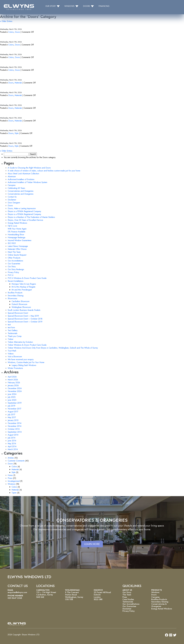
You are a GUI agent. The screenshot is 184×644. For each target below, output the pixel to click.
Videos (11, 354)
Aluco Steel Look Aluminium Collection (23, 174)
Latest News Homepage (18, 246)
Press (10, 478)
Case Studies (128, 599)
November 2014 (15, 426)
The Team (127, 595)
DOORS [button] (86, 6)
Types (14, 493)
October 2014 (14, 429)
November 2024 (15, 391)
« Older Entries (6, 21)
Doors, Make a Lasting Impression (22, 208)
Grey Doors (8, 25)
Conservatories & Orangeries (159, 605)
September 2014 (15, 432)
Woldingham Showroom (21, 307)
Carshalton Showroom (21, 301)
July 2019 (11, 406)
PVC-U (11, 275)
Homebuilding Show (16, 235)
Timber (11, 339)
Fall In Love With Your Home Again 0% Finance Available (17, 229)
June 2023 (12, 400)
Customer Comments (16, 461)
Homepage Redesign (17, 237)
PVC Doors (8, 75)
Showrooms (12, 298)
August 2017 (13, 412)
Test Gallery (13, 330)
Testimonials (13, 333)
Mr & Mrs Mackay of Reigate (23, 287)
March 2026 (13, 380)
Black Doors (9, 63)
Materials (18, 83)
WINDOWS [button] (69, 6)
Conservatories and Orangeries (21, 191)
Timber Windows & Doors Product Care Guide (27, 345)
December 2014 (15, 423)
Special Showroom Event (18, 313)
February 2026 (14, 383)
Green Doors (9, 37)
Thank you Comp (15, 336)
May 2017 (12, 417)
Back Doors (8, 139)
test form (11, 328)
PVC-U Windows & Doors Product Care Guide (27, 278)
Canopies (12, 185)
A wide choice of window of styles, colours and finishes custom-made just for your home (44, 171)
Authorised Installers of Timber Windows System (27, 182)
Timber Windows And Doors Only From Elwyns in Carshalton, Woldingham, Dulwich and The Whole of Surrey (53, 348)
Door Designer (14, 203)
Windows (12, 484)
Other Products (14, 258)
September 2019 (15, 403)
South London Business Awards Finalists (24, 310)
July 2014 (11, 438)
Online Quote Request (17, 255)
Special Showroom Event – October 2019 (25, 322)
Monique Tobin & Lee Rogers (24, 284)
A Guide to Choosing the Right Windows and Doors (29, 168)
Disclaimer (12, 200)
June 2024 (12, 394)
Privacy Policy (13, 272)
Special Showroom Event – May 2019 (23, 316)
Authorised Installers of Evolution (21, 179)
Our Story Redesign (16, 269)
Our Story (12, 267)
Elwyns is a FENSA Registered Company (24, 211)
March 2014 (13, 449)
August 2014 (13, 435)
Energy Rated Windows (17, 223)
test (9, 325)
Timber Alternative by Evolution (20, 342)
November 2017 (14, 409)
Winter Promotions (15, 368)
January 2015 (13, 420)
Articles (11, 458)
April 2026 (12, 377)
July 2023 (12, 397)
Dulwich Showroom (19, 304)
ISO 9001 (12, 243)
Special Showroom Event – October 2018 (25, 319)
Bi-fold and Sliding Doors (18, 126)
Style (17, 133)
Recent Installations (16, 281)
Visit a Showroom (15, 357)
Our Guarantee (14, 264)
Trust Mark (12, 351)
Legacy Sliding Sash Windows (24, 365)
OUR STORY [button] (51, 6)
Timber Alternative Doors (18, 88)
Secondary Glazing (16, 296)
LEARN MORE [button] (92, 544)
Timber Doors (10, 113)
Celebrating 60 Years (16, 188)
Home (10, 475)
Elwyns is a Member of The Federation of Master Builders (31, 217)
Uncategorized (14, 481)
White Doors (9, 50)
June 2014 (12, 441)
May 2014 (12, 444)
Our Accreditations (15, 261)
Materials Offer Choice (17, 249)
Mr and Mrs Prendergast (22, 290)
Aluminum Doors (12, 101)
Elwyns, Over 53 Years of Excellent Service (25, 220)
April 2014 (12, 446)
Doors (17, 32)
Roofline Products (15, 293)
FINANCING (104, 6)
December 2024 (15, 388)
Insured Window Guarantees (20, 240)
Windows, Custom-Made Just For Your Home (26, 362)
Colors (11, 32)
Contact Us (12, 197)
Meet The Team (14, 252)
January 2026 (13, 385)
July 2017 (11, 415)
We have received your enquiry (21, 359)
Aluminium (12, 176)
